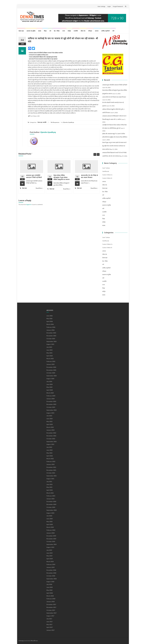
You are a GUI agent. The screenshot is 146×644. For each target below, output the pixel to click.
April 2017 (50, 627)
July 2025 (49, 347)
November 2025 (51, 336)
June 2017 (49, 622)
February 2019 (51, 564)
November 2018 (51, 573)
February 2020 (51, 530)
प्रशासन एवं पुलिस (31, 31)
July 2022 (49, 447)
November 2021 (51, 470)
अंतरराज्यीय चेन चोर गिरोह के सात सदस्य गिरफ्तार (114, 97)
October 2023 (51, 407)
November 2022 (51, 436)
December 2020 (51, 501)
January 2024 (50, 399)
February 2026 (51, 327)
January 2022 (50, 464)
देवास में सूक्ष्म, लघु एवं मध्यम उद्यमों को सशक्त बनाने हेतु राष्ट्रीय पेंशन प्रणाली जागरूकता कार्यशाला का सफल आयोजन (114, 146)
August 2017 (50, 616)
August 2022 (50, 444)
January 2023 (50, 430)
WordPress (34, 641)
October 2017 (51, 610)
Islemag (21, 641)
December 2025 (51, 333)
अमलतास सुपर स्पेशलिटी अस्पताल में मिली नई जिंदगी (115, 85)
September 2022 (51, 442)
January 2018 (50, 602)
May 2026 (49, 319)
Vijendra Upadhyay (68, 122)
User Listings (101, 6)
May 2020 (49, 522)
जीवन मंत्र (83, 31)
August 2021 (50, 479)
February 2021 (51, 496)
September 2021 (51, 476)
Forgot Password (118, 6)
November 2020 (51, 504)
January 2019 (50, 567)
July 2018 (49, 584)
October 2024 (51, 373)
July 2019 (49, 550)
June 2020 (49, 519)
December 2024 (51, 367)
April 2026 (50, 321)
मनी (113, 31)
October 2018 (51, 576)
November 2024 (51, 370)
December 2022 (51, 433)
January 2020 (50, 533)
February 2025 (51, 361)
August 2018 (50, 582)
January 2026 (50, 330)
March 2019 (50, 562)
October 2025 (51, 339)
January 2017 (50, 630)
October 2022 (51, 439)
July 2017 (49, 619)
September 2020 (51, 510)
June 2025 (49, 350)
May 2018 (49, 590)
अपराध (97, 31)
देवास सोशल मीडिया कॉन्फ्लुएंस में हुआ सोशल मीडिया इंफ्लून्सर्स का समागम (62, 177)
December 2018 (51, 570)
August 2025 (50, 344)
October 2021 (51, 473)
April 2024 (50, 390)
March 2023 (50, 427)
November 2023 (51, 404)
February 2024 (51, 396)
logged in (29, 204)
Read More (39, 188)
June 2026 (49, 316)
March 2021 (50, 493)
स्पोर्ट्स (69, 31)
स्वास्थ (40, 31)
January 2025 (50, 364)
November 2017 (51, 607)
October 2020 (51, 507)
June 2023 (49, 419)
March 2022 (50, 459)
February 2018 (51, 599)
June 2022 (49, 450)
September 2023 (51, 410)
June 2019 (49, 553)
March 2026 (50, 324)
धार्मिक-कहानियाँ (105, 31)
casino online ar (107, 178)
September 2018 (51, 579)
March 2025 (50, 359)
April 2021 (50, 490)
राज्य (64, 31)
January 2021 (50, 499)
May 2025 (49, 353)
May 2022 (49, 453)
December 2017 (51, 604)
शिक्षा (45, 31)
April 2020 (50, 524)
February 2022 (51, 461)
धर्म (50, 31)
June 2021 (49, 484)
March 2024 (50, 393)
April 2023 (50, 424)
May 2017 (49, 624)
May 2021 (49, 487)
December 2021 (51, 467)
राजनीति (76, 31)
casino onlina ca (107, 175)
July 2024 (49, 381)
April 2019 (50, 559)
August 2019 (50, 547)
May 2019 (49, 556)
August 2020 (50, 513)
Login (109, 6)
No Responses (55, 122)
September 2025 (51, 341)
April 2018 (50, 593)
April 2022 (50, 456)
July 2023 (49, 416)
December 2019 (51, 536)
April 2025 (50, 356)
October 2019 (51, 541)
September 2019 (51, 544)
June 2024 (49, 384)
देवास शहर (21, 31)
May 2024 (49, 387)
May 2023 (49, 421)
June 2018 (49, 587)
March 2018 (50, 596)
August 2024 (50, 379)
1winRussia (106, 171)
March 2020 (50, 527)
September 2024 (51, 376)
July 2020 (49, 516)
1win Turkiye (106, 168)
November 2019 (51, 539)
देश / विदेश (57, 31)
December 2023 (51, 401)
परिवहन (90, 31)
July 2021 (49, 482)
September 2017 (51, 613)
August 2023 (50, 413)
